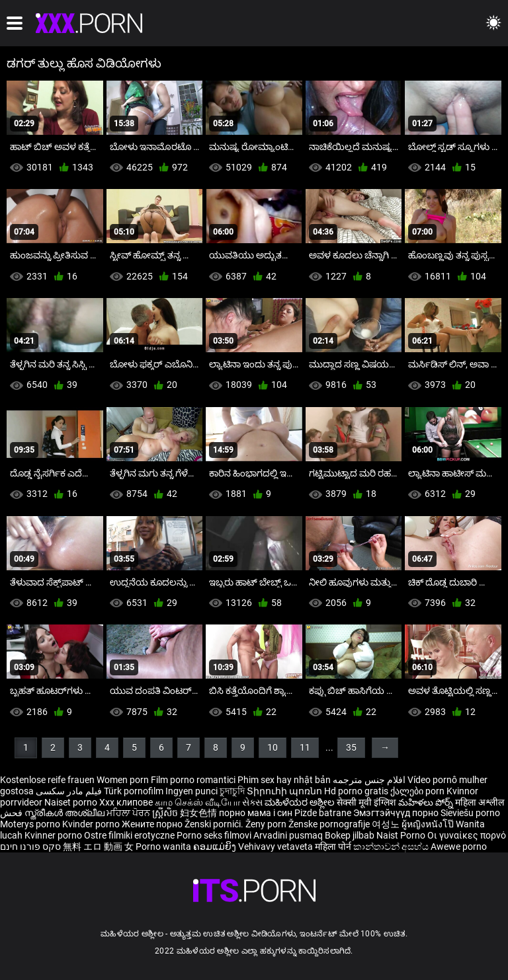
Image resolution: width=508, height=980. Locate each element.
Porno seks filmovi (214, 835)
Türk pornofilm (134, 791)
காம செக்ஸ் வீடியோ (197, 802)
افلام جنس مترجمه (369, 780)
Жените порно (153, 824)
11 (305, 747)
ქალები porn (418, 791)
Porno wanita (164, 847)
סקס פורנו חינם (30, 847)
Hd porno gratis (356, 791)
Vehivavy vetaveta (276, 847)
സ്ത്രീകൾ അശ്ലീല (65, 813)
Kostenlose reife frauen (47, 780)
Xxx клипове (126, 802)
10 (273, 747)
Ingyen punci (191, 791)
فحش (12, 813)
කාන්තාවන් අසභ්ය (392, 847)
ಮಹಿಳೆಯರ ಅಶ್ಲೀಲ (301, 802)
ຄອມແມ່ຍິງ (216, 847)
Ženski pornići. (215, 824)
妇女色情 (199, 813)
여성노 (387, 824)
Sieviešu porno (470, 813)
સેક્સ (252, 802)
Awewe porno (459, 847)
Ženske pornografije (330, 824)
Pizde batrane (323, 813)
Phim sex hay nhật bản (284, 780)
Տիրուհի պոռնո (285, 791)
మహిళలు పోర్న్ (427, 802)
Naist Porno (402, 835)
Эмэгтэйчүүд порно (397, 813)
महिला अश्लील (480, 802)
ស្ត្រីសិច (166, 813)
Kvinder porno (92, 824)
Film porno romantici (193, 780)
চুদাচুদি (232, 791)
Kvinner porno (54, 835)
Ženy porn (267, 824)
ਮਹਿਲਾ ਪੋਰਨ (129, 813)
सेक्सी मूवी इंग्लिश (366, 802)
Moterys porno (31, 824)
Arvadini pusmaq (289, 835)
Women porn (124, 780)
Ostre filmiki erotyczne (129, 835)
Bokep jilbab (350, 835)
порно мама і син (256, 813)
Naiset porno (72, 802)
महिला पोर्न (334, 847)
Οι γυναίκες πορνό (467, 835)
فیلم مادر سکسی (69, 791)
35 (351, 747)
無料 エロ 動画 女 (98, 847)
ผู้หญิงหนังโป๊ (429, 824)
